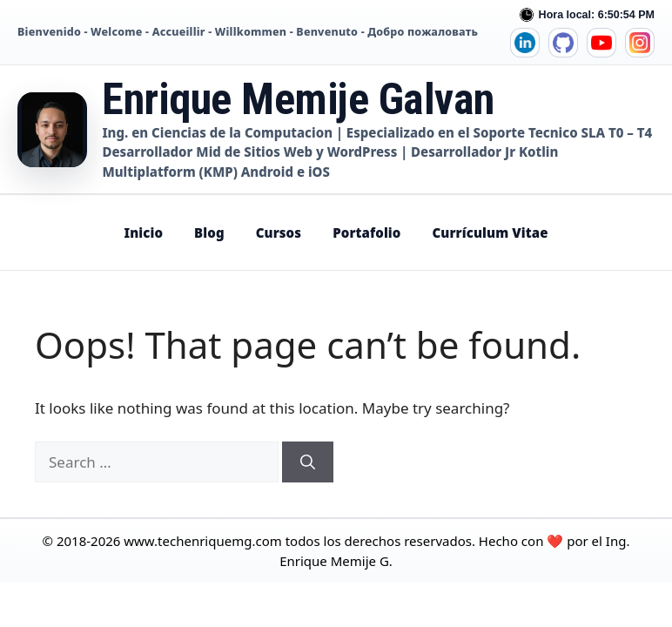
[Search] (308, 462)
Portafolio (366, 233)
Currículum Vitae (490, 233)
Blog (209, 233)
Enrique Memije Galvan (298, 99)
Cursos (279, 233)
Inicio (143, 233)
